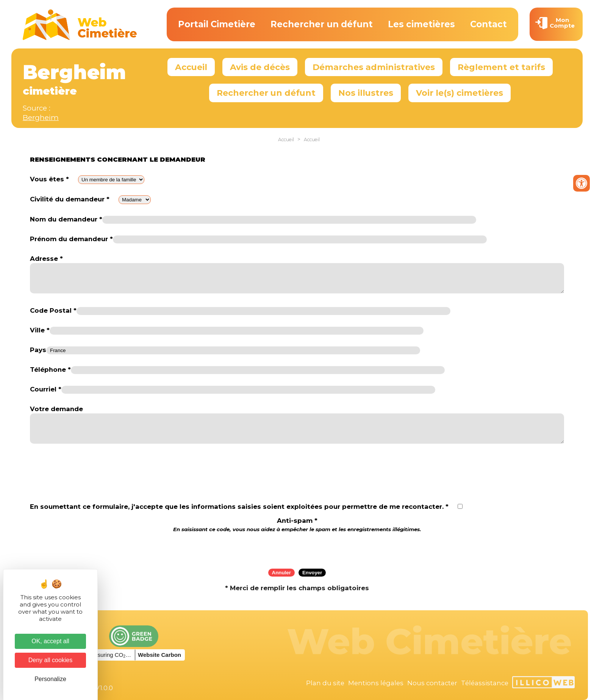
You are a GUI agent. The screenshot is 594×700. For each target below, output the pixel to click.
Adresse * (46, 259)
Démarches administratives (374, 67)
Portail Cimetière (217, 24)
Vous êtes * (49, 179)
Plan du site (325, 683)
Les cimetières (421, 24)
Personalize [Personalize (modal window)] (50, 679)
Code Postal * (53, 310)
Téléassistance (485, 683)
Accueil (191, 67)
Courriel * (46, 389)
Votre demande (56, 409)
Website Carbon (159, 655)
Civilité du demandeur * (70, 199)
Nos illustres (366, 93)
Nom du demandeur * (66, 219)
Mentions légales (376, 683)
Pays (38, 350)
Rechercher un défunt (322, 24)
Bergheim (41, 118)
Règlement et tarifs (501, 67)
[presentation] (297, 548)
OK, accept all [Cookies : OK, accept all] (50, 641)
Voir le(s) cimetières (460, 93)
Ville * (40, 330)
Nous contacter (432, 683)
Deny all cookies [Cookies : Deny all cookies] (51, 660)
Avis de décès (260, 67)
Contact (488, 24)
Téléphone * (50, 369)
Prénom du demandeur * (71, 239)
